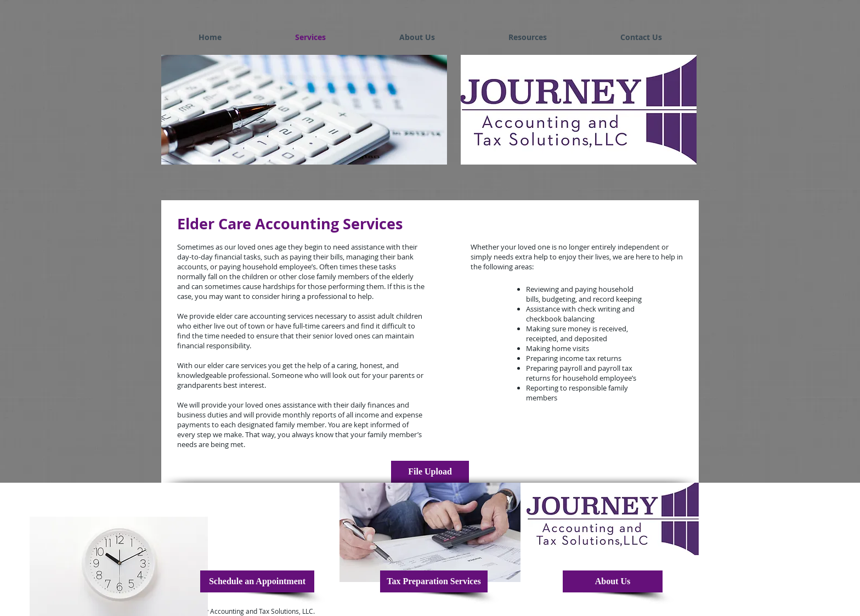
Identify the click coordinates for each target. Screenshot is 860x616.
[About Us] (613, 581)
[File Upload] (430, 472)
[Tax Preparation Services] (434, 581)
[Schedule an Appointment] (257, 581)
